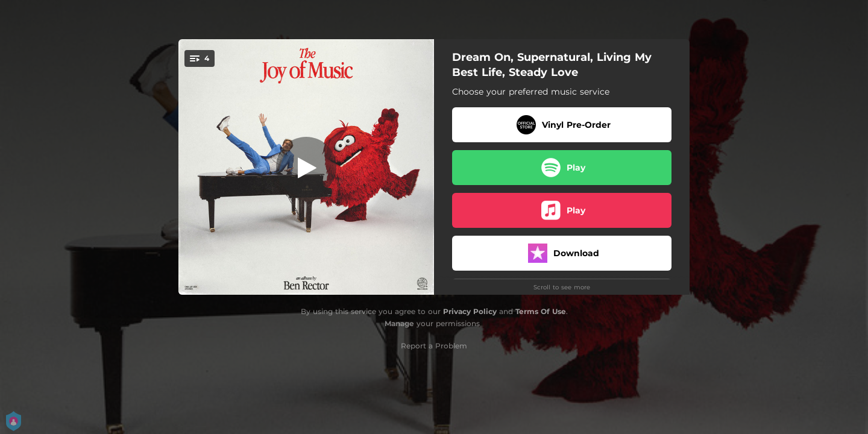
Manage (399, 323)
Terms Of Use (541, 311)
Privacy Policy (470, 311)
